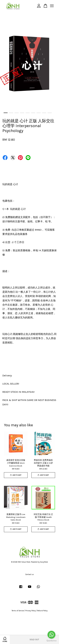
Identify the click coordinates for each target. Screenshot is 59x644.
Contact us (30, 574)
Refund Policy (42, 611)
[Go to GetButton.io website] (51, 641)
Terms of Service (18, 611)
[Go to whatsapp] (51, 635)
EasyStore (44, 562)
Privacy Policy (31, 611)
